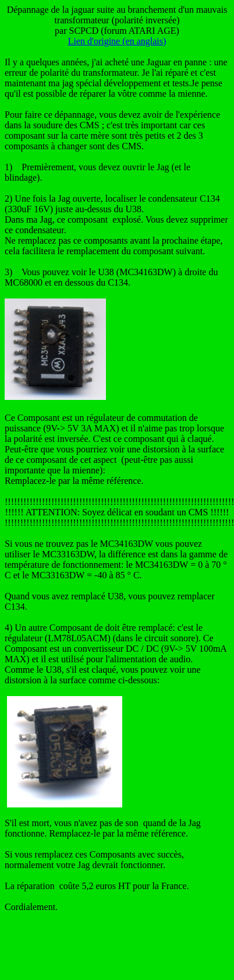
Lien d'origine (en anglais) (117, 41)
